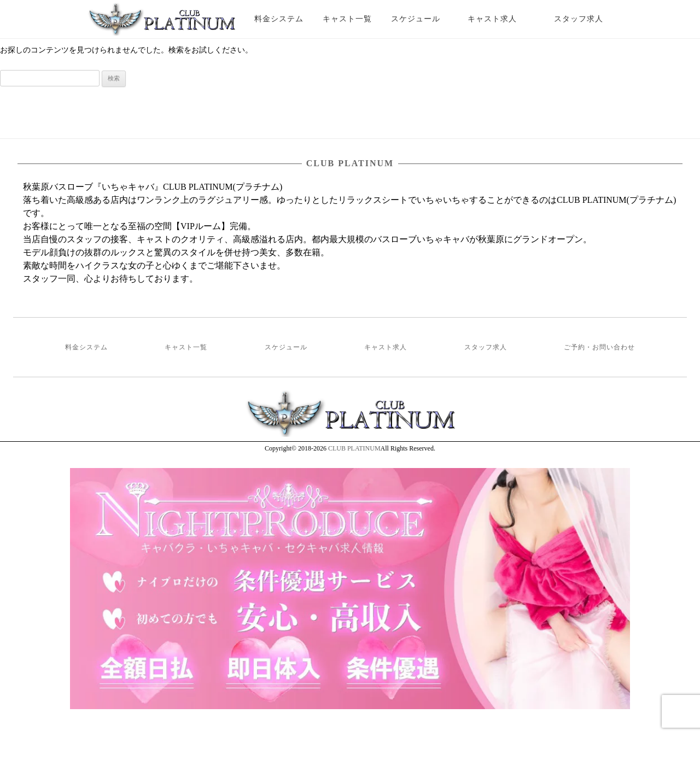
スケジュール (416, 19)
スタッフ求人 (588, 19)
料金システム (279, 19)
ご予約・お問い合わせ (599, 347)
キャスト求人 (500, 19)
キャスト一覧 (347, 19)
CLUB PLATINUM (354, 448)
